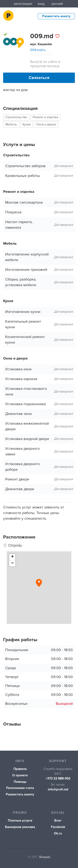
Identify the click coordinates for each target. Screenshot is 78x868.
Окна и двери (46, 125)
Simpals (45, 857)
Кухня (27, 125)
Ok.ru (58, 833)
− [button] (12, 563)
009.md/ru (38, 50)
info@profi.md (58, 790)
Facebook (58, 827)
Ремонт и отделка (45, 117)
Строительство (16, 117)
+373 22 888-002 (58, 779)
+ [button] (12, 557)
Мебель (11, 125)
